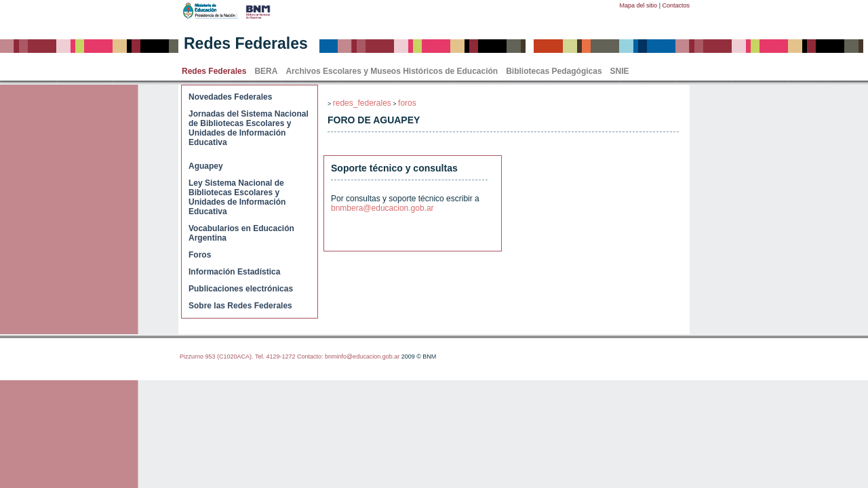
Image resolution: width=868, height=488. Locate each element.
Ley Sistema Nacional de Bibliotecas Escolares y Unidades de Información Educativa (237, 197)
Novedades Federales (230, 97)
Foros (200, 255)
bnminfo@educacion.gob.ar (362, 357)
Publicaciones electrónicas (241, 289)
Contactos (676, 5)
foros (407, 103)
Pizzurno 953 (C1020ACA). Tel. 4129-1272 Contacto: (252, 357)
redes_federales (362, 103)
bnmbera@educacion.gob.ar (382, 208)
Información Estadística (234, 272)
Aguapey (206, 166)
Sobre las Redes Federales (240, 306)
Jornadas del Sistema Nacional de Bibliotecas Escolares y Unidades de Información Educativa (249, 128)
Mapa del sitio (639, 5)
